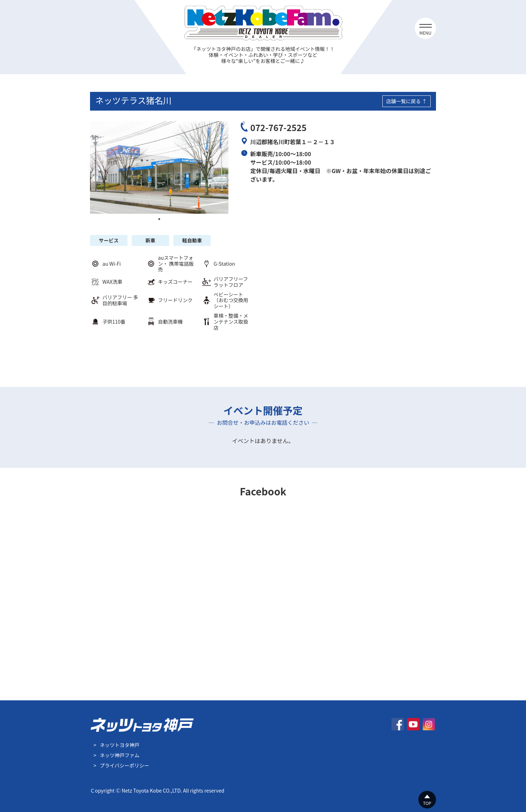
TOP (427, 803)
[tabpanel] (159, 167)
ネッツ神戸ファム (120, 755)
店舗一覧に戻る (404, 101)
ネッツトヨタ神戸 (120, 745)
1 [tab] (159, 219)
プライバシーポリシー (125, 765)
